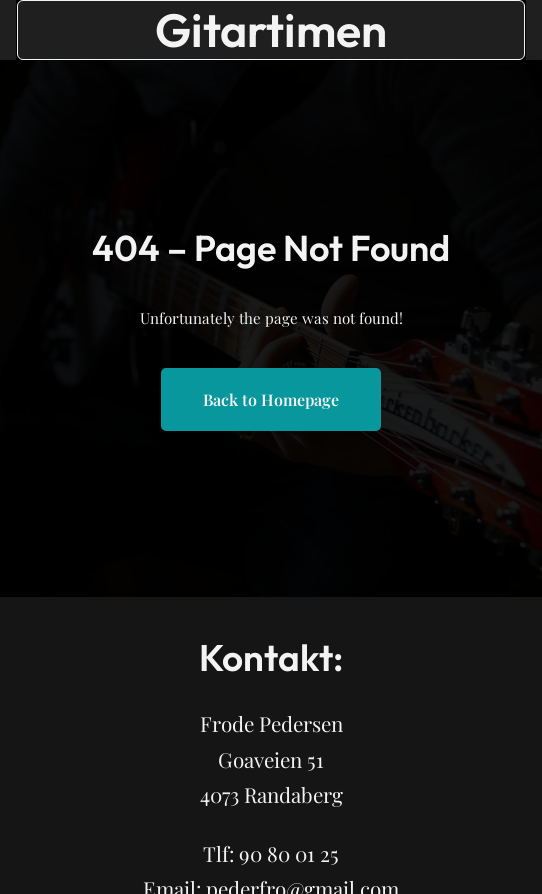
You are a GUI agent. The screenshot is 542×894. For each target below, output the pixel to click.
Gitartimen (271, 29)
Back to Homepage (271, 399)
